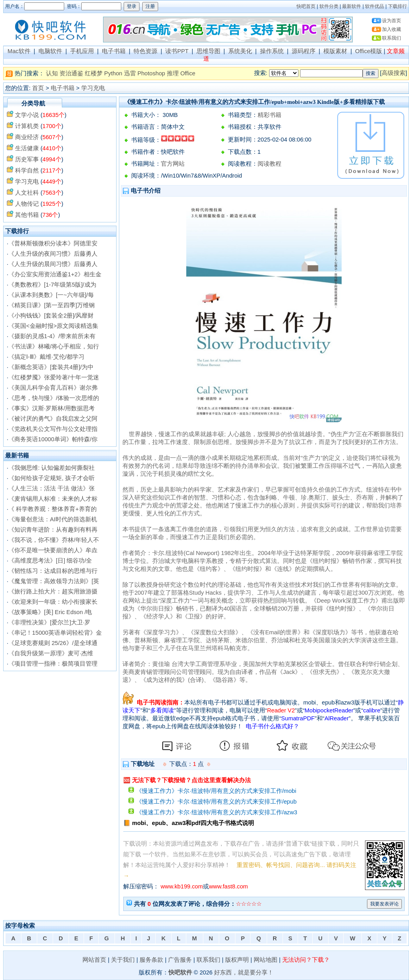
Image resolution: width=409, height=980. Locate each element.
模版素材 (335, 51)
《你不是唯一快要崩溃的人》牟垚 (53, 550)
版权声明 (237, 960)
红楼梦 (94, 73)
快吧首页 (306, 6)
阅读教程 (269, 164)
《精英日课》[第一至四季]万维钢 (52, 305)
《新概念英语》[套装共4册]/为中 (51, 367)
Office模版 (369, 51)
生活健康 (27, 148)
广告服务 (180, 960)
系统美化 (240, 51)
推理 (173, 73)
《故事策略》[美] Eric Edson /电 (50, 612)
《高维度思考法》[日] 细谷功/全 (50, 561)
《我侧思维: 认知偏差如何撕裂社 (52, 468)
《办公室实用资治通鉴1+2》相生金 (55, 274)
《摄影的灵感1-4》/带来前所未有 (52, 336)
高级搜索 (394, 73)
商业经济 (27, 137)
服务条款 (151, 960)
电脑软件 (50, 51)
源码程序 (304, 51)
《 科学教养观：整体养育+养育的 (53, 509)
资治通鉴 (71, 73)
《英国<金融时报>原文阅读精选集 (53, 326)
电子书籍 (114, 51)
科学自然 (27, 170)
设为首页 (392, 21)
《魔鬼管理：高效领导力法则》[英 (54, 581)
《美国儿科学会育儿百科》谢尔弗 (53, 388)
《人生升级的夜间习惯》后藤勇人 (53, 254)
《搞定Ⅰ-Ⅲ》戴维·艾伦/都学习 (46, 357)
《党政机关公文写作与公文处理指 (53, 429)
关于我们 (123, 960)
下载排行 (398, 6)
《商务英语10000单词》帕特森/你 (53, 439)
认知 (52, 73)
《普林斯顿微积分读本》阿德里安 (53, 243)
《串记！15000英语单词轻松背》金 (55, 633)
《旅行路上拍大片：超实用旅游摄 (53, 591)
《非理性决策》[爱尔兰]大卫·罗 (49, 622)
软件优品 (375, 6)
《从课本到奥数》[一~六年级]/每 (51, 295)
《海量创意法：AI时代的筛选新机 (53, 519)
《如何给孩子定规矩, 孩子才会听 (52, 478)
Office (188, 73)
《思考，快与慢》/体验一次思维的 (54, 398)
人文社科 (27, 193)
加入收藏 (392, 29)
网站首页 (94, 960)
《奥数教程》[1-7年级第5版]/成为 (52, 285)
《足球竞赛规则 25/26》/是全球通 (53, 643)
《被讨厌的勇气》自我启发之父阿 (53, 419)
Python (113, 73)
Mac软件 (19, 51)
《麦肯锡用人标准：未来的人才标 (53, 499)
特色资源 (145, 51)
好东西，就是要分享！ (244, 972)
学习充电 (93, 88)
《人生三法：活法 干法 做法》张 (52, 488)
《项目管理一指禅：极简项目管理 (53, 664)
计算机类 (27, 126)
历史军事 (27, 159)
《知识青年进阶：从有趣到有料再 (53, 530)
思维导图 (208, 51)
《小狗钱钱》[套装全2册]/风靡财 (51, 316)
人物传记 (27, 204)
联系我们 (392, 38)
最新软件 (352, 6)
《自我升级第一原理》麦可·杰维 (51, 653)
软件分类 (329, 6)
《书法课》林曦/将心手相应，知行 (54, 346)
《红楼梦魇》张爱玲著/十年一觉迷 (54, 377)
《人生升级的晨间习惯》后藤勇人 (53, 264)
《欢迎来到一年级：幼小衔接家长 (53, 602)
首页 (38, 88)
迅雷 (130, 73)
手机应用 (82, 51)
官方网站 (173, 164)
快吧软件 (180, 972)
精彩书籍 (269, 115)
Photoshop (151, 73)
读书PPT (177, 51)
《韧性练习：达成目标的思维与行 (53, 571)
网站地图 (266, 960)
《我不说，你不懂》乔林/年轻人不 (54, 540)
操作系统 (272, 51)
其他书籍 (27, 215)
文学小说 (27, 115)
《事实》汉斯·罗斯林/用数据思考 (52, 408)
